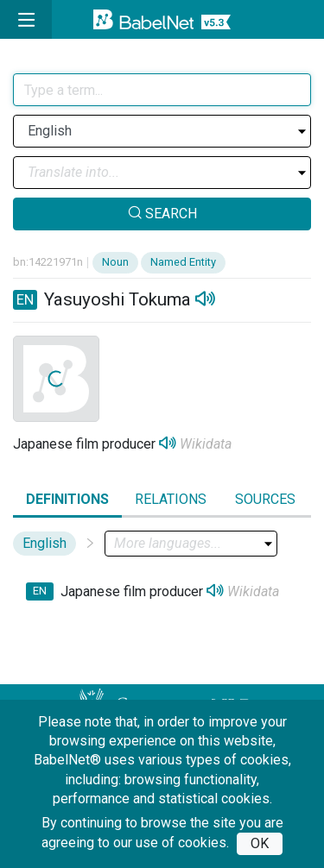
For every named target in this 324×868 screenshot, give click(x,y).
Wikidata (206, 444)
